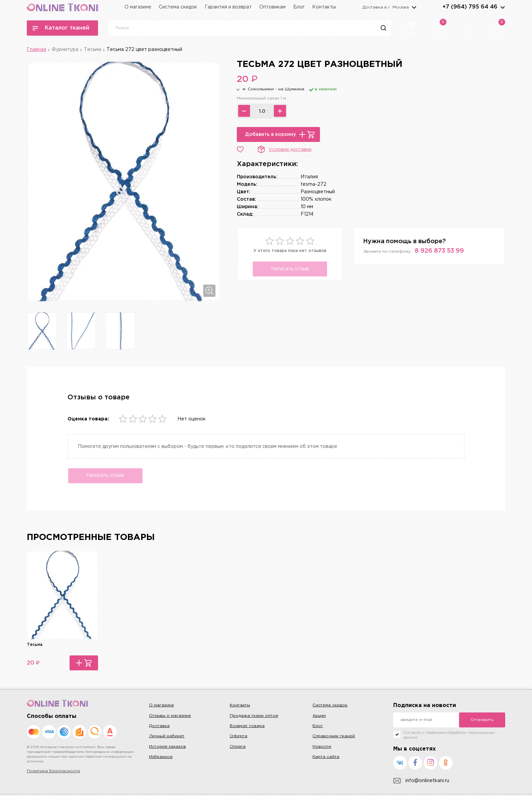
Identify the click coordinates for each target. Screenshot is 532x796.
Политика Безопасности (53, 772)
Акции (319, 716)
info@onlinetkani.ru (421, 782)
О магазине (138, 7)
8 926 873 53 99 (439, 251)
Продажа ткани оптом (254, 716)
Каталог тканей (61, 28)
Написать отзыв (290, 269)
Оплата (238, 747)
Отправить (482, 721)
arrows (502, 7)
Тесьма (92, 50)
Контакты (324, 7)
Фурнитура (65, 50)
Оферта (239, 737)
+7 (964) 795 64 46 (470, 7)
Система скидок (178, 7)
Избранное (161, 757)
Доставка (159, 727)
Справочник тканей (334, 737)
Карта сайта (326, 757)
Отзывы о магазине (170, 716)
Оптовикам (272, 7)
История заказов (167, 747)
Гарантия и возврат (228, 7)
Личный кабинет (167, 737)
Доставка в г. (386, 7)
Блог (299, 7)
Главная (36, 50)
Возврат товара (247, 727)
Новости (322, 747)
